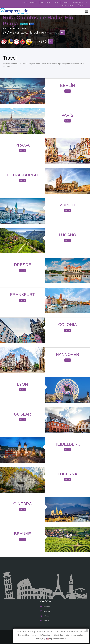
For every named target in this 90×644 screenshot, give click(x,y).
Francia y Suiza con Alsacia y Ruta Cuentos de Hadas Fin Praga (40, 18)
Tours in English (67, 5)
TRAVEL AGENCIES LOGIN (79, 2)
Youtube (45, 621)
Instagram (45, 611)
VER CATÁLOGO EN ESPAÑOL (25, 2)
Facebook (45, 607)
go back (24, 24)
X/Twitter (45, 616)
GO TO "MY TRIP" (43, 2)
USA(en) (83, 5)
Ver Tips (67, 91)
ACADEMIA (63, 2)
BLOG (54, 2)
